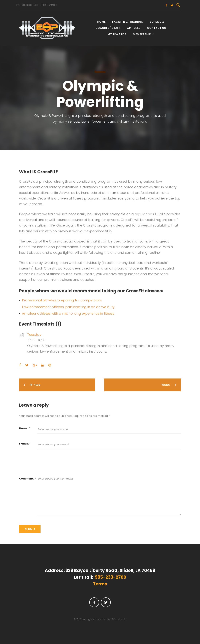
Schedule (157, 21)
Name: (25, 427)
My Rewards (117, 33)
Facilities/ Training (128, 21)
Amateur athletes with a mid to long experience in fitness (68, 312)
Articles (134, 27)
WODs (166, 384)
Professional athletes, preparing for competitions (62, 299)
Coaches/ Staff (108, 27)
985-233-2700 (111, 576)
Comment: (27, 477)
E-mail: (25, 443)
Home (101, 21)
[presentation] (47, 464)
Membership (142, 33)
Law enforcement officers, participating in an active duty (68, 306)
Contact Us (157, 27)
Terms (100, 583)
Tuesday (34, 333)
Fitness (35, 384)
